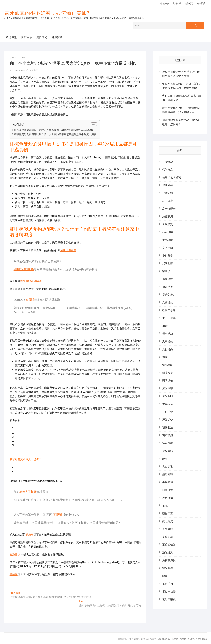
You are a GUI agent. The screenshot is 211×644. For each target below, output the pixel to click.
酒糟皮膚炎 (169, 560)
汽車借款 (168, 342)
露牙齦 (58, 515)
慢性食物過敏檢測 (31, 281)
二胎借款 (168, 162)
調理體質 (168, 521)
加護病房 (168, 217)
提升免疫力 (169, 295)
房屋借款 (168, 279)
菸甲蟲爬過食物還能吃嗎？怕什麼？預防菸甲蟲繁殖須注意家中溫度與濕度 (55, 134)
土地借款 (168, 240)
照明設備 (168, 381)
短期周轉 (168, 474)
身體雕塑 (168, 537)
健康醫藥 (201, 4)
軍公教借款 (169, 545)
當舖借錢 (168, 435)
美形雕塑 (168, 482)
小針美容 (168, 256)
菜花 (165, 506)
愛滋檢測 (15, 554)
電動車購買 (169, 599)
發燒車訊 (165, 4)
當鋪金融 (177, 4)
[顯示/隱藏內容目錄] (92, 125)
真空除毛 (168, 467)
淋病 (165, 357)
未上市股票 (169, 318)
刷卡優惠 (168, 201)
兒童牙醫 (168, 193)
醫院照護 (168, 568)
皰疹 (165, 459)
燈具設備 (168, 404)
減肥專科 (168, 365)
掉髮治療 (168, 287)
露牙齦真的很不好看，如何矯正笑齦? (47, 13)
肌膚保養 (168, 490)
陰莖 (165, 576)
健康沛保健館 (68, 250)
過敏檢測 (168, 553)
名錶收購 (168, 232)
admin (21, 70)
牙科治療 (168, 412)
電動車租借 (169, 592)
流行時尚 (189, 4)
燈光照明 (168, 396)
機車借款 (168, 334)
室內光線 (168, 248)
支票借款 (168, 302)
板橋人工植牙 (28, 492)
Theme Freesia (179, 639)
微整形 (166, 271)
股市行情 (168, 498)
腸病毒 (30, 535)
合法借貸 (168, 224)
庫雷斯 (30, 300)
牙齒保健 (168, 420)
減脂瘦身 (168, 373)
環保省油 (168, 427)
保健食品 (168, 170)
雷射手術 (168, 584)
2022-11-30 (17, 58)
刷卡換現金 (169, 209)
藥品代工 (168, 513)
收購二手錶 (169, 310)
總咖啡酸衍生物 (24, 269)
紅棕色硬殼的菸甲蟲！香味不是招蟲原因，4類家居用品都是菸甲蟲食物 (53, 130)
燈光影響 (168, 388)
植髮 (165, 326)
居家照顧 (168, 263)
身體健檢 (168, 529)
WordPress (201, 639)
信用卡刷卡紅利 (172, 177)
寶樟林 (14, 574)
